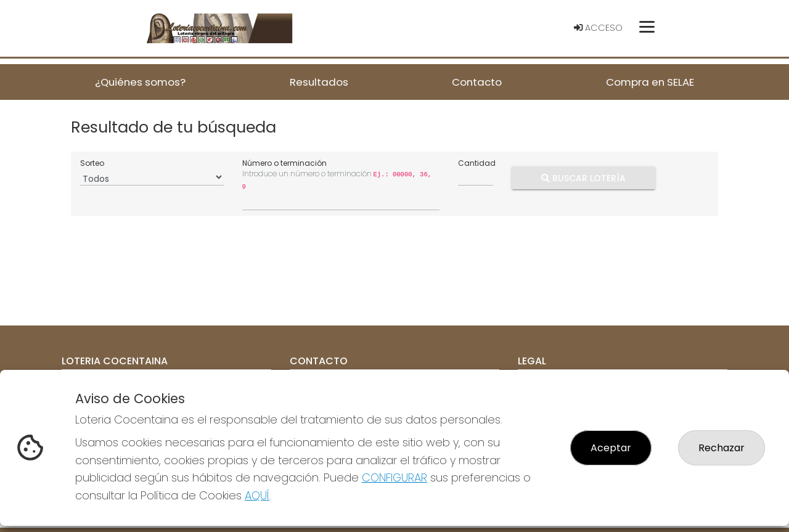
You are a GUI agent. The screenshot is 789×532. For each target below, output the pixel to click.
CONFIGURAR (394, 477)
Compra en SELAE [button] (650, 82)
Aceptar (611, 448)
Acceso (598, 28)
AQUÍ (257, 495)
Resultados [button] (319, 82)
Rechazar (722, 448)
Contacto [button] (477, 82)
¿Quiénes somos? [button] (140, 82)
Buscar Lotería (583, 178)
